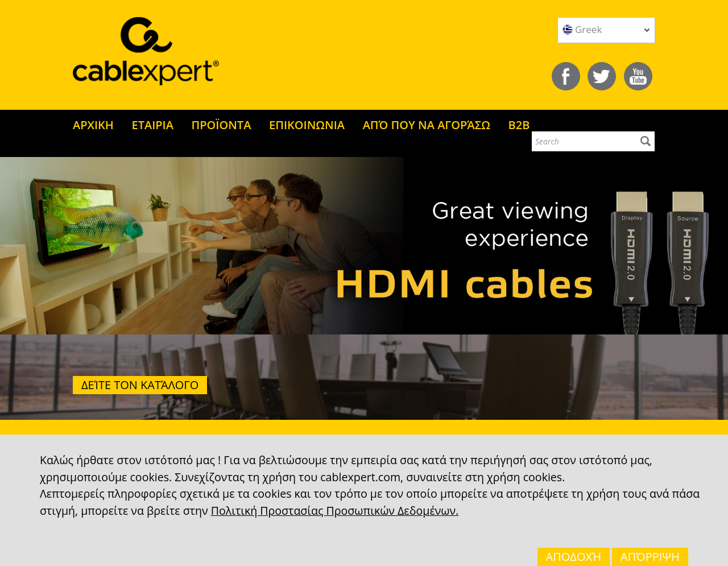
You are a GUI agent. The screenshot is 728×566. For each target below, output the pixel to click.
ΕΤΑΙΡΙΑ (153, 125)
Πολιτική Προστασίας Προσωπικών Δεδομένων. (335, 511)
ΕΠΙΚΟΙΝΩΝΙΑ (307, 125)
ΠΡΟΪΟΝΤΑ (222, 125)
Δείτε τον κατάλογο (140, 385)
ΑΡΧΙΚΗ (93, 125)
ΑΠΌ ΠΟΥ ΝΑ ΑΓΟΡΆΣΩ (427, 125)
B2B (519, 125)
